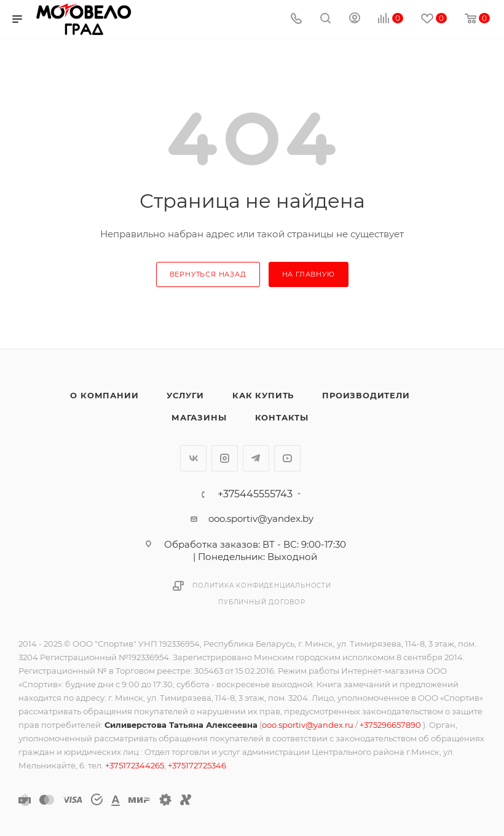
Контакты (282, 417)
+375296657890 (391, 725)
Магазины (199, 417)
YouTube (287, 458)
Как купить (263, 395)
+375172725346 (197, 765)
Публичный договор (262, 602)
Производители (366, 395)
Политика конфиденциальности (262, 586)
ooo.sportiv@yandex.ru (308, 725)
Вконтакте (193, 458)
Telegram (256, 458)
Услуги (185, 395)
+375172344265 (135, 765)
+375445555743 (255, 494)
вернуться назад (208, 274)
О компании (104, 395)
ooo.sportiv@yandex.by (261, 519)
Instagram (225, 458)
